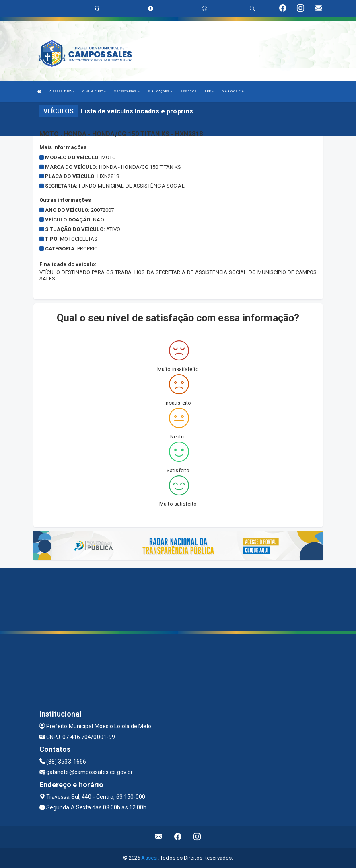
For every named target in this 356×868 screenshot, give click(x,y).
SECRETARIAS (127, 91)
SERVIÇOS (188, 91)
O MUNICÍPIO (94, 91)
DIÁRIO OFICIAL (234, 91)
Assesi (149, 858)
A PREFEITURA (62, 91)
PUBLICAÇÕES (160, 91)
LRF (209, 91)
